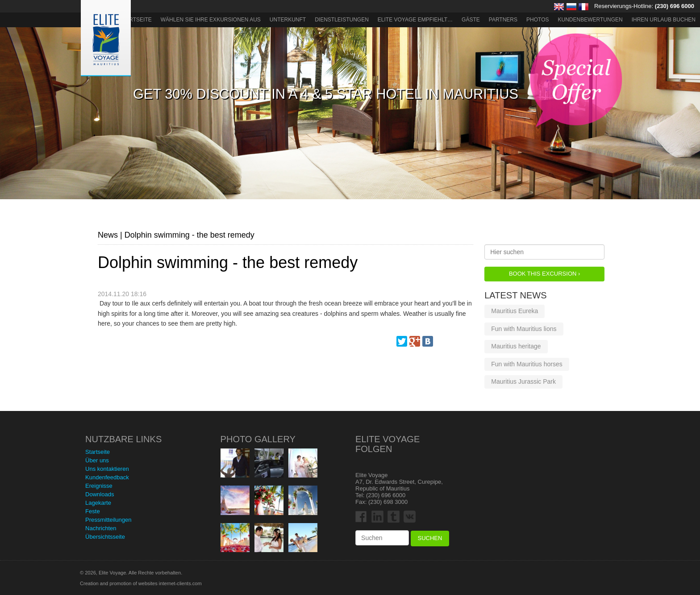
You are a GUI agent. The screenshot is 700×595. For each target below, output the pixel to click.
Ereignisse (99, 486)
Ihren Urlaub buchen (664, 20)
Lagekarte (98, 503)
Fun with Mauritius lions (524, 329)
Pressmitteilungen (108, 520)
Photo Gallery (258, 439)
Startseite (135, 20)
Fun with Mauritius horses (527, 364)
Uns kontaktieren (107, 469)
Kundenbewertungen (590, 20)
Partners (503, 20)
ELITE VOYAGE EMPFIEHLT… (415, 20)
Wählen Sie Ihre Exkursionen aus (211, 20)
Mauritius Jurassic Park (523, 381)
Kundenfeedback (107, 477)
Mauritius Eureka (515, 311)
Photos (537, 20)
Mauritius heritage (516, 346)
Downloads (100, 494)
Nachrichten (101, 528)
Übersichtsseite (105, 537)
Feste (93, 511)
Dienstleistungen (342, 20)
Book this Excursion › (544, 274)
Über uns (97, 460)
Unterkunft (288, 20)
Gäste (471, 20)
